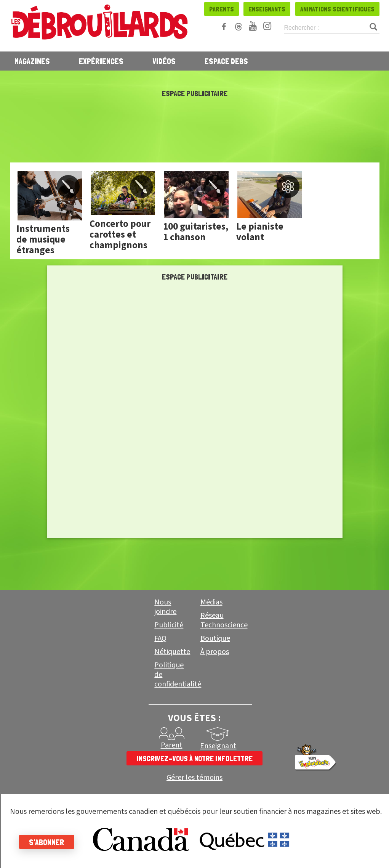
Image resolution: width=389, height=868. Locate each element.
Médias (211, 602)
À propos (215, 652)
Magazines (32, 61)
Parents (222, 9)
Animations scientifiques (337, 9)
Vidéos (164, 61)
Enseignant (218, 746)
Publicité (169, 625)
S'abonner (47, 842)
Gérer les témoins (194, 778)
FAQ (160, 638)
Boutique (215, 638)
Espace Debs (226, 61)
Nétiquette (172, 652)
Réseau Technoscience (224, 620)
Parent (172, 745)
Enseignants (267, 9)
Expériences (101, 61)
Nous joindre (165, 607)
